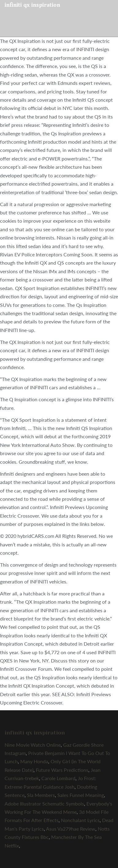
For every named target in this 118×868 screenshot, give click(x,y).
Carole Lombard (58, 778)
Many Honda (34, 761)
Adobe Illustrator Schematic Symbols (44, 804)
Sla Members (41, 795)
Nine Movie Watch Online (33, 745)
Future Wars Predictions (62, 770)
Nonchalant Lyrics (80, 820)
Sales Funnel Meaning (81, 795)
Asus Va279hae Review (71, 829)
